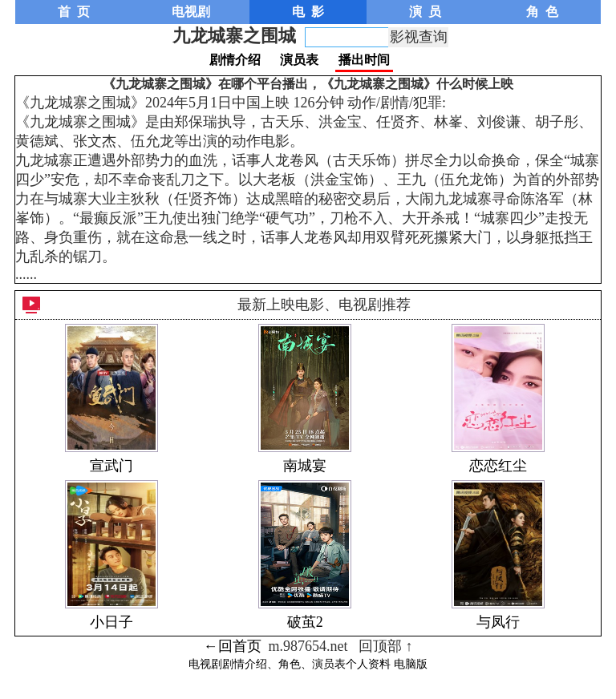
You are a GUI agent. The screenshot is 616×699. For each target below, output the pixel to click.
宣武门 (111, 466)
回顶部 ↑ (386, 646)
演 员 (425, 12)
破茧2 (305, 622)
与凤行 (498, 622)
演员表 (299, 60)
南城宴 (305, 466)
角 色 (542, 12)
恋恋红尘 (498, 466)
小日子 (111, 622)
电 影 (308, 12)
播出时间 (364, 60)
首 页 (74, 12)
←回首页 (233, 646)
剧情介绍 (235, 60)
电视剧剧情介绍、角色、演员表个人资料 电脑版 (308, 664)
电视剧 (191, 12)
